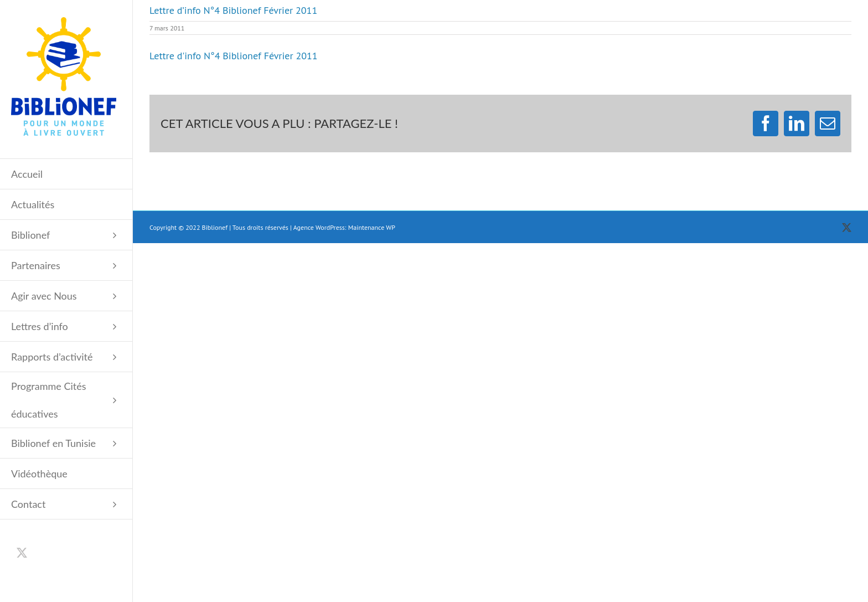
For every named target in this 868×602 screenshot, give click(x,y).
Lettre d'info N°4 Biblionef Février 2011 (234, 56)
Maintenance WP (372, 227)
